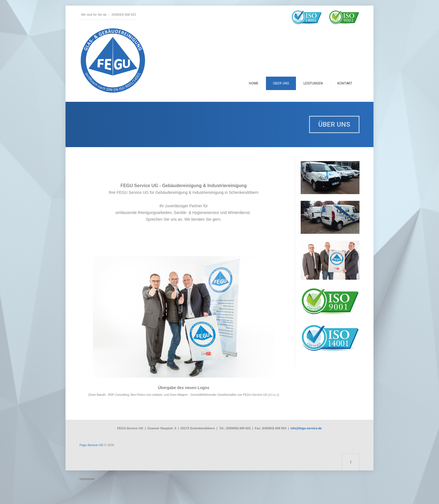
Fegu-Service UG (91, 445)
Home (254, 83)
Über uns (281, 83)
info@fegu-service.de (306, 428)
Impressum (87, 479)
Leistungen (313, 83)
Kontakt (345, 83)
